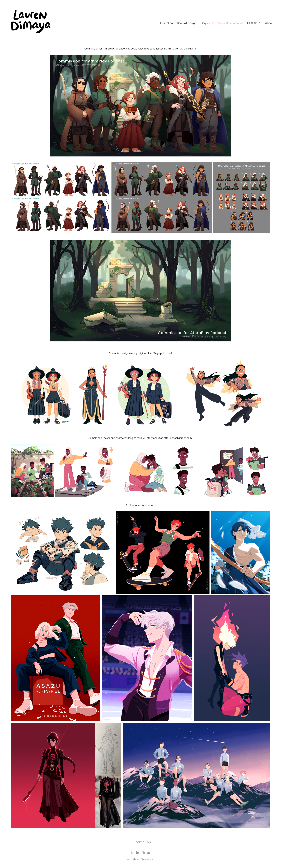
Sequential (207, 23)
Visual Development (231, 23)
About (269, 23)
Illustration (166, 23)
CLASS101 (254, 23)
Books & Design (187, 23)
